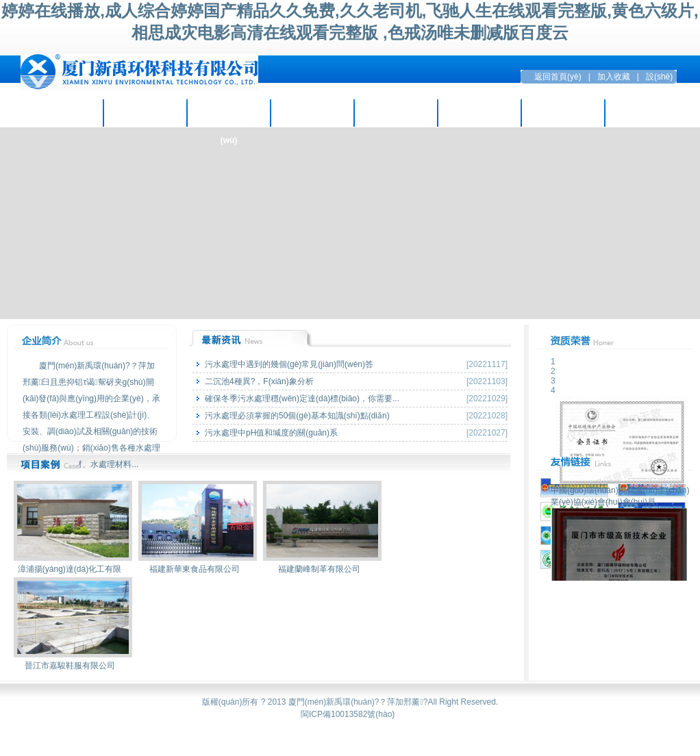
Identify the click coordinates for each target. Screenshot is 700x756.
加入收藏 (614, 77)
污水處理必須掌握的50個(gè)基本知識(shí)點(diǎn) (297, 416)
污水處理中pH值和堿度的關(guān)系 (271, 433)
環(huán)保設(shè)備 (396, 113)
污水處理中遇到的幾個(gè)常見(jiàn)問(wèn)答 (289, 364)
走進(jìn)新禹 (62, 113)
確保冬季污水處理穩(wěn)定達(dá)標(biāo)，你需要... (302, 399)
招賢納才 (479, 113)
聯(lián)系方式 (647, 113)
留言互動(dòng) (563, 113)
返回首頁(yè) (558, 77)
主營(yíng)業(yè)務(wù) (229, 117)
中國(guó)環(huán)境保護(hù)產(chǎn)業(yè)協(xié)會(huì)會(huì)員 (620, 492)
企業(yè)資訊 (145, 113)
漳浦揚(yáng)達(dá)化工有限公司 (73, 572)
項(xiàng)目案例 (312, 113)
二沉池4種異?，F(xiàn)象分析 (259, 381)
